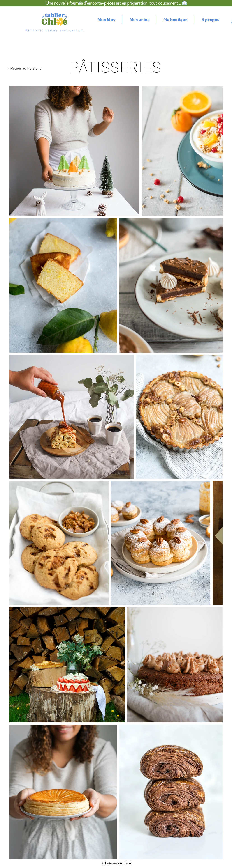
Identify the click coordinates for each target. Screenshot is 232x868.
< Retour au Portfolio (24, 68)
